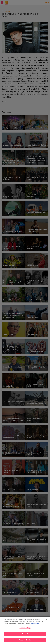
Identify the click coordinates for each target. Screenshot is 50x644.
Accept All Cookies (25, 640)
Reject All (25, 634)
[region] (25, 630)
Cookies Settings (25, 628)
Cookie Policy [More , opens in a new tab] (26, 624)
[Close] (47, 620)
